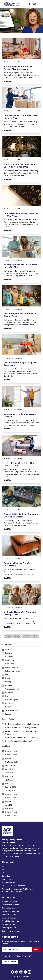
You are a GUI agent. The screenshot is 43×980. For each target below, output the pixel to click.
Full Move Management (11, 902)
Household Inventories (11, 911)
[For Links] (12, 4)
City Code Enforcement (11, 931)
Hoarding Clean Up (9, 928)
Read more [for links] (8, 81)
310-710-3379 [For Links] (13, 956)
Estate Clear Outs (9, 908)
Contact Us (6, 876)
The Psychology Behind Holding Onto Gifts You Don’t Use (19, 175)
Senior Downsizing (9, 924)
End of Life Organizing (10, 921)
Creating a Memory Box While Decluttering (18, 574)
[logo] (7, 831)
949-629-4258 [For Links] (27, 956)
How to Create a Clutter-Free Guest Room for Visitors (21, 126)
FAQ (4, 873)
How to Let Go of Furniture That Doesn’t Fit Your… (19, 473)
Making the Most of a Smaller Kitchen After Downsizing (18, 68)
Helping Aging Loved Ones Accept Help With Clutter (20, 275)
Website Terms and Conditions (14, 886)
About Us (6, 866)
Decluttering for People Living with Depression (20, 373)
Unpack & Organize (9, 918)
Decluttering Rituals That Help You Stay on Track (20, 324)
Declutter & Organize (10, 915)
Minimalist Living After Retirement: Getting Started (20, 623)
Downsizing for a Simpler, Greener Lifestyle (20, 424)
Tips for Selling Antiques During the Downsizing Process (21, 525)
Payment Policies (9, 883)
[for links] (21, 49)
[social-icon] (12, 972)
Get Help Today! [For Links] (10, 962)
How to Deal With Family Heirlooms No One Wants (21, 224)
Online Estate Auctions (10, 905)
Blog (4, 869)
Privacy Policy (7, 879)
